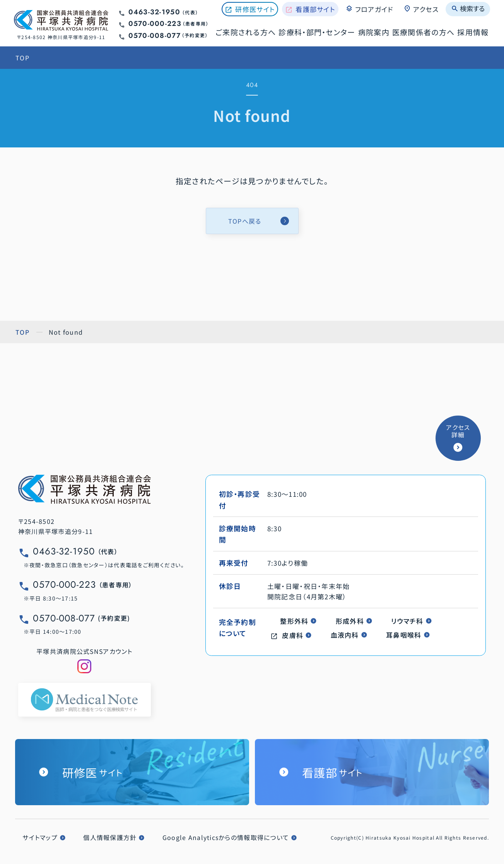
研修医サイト (255, 9)
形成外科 (350, 621)
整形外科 (294, 621)
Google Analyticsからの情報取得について (226, 837)
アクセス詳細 (458, 431)
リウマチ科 (407, 621)
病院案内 (374, 32)
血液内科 (345, 635)
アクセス (421, 9)
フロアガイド (369, 9)
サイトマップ (40, 837)
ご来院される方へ (246, 32)
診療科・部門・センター (317, 32)
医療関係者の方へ (423, 32)
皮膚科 (293, 635)
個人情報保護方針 (110, 837)
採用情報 (473, 32)
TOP (22, 58)
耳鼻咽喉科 (404, 635)
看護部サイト (315, 9)
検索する (468, 8)
